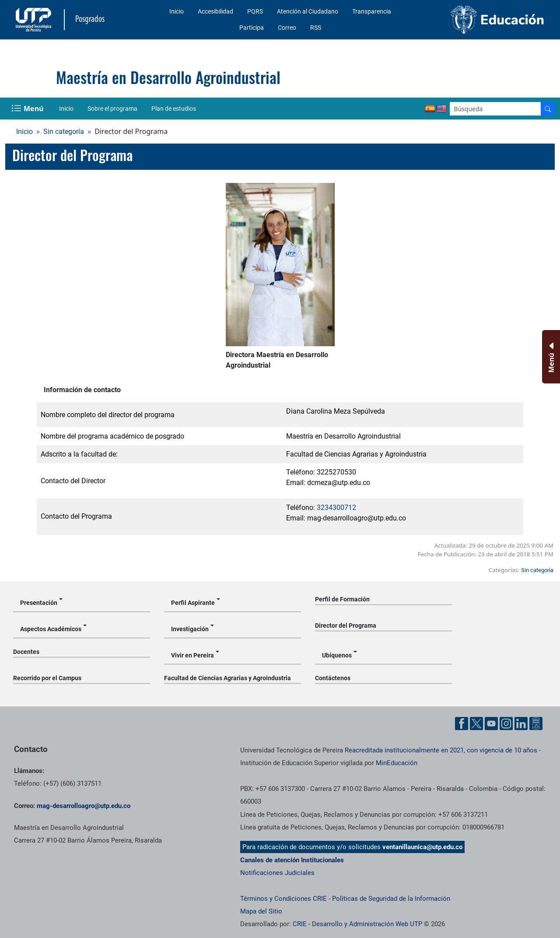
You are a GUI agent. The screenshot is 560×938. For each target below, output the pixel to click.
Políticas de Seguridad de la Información (391, 899)
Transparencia (372, 11)
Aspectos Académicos (51, 629)
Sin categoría (64, 132)
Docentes (26, 652)
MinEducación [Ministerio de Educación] (397, 763)
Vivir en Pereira (192, 655)
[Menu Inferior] (550, 357)
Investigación (190, 629)
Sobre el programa (112, 109)
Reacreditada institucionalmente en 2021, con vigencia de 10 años (441, 750)
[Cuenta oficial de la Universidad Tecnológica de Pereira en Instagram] (506, 724)
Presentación (39, 603)
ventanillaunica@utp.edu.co (422, 847)
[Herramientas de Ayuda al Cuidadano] (536, 724)
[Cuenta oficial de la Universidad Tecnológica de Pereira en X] (476, 724)
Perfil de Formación (342, 599)
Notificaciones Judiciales (277, 873)
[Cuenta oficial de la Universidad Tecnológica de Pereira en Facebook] (462, 724)
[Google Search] (495, 109)
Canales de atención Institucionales (292, 860)
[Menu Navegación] (28, 109)
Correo (287, 28)
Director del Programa (346, 625)
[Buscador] (548, 109)
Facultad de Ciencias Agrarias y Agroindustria (227, 678)
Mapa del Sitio (261, 911)
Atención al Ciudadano (308, 11)
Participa (252, 28)
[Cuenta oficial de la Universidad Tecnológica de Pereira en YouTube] (491, 724)
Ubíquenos (337, 655)
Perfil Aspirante (193, 603)
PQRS (255, 11)
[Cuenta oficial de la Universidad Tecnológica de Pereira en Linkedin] (521, 724)
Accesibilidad (215, 11)
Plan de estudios (174, 109)
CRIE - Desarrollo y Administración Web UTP (357, 924)
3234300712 (336, 508)
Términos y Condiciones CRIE (283, 899)
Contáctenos (333, 678)
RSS (316, 28)
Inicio (177, 11)
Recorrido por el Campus (47, 678)
